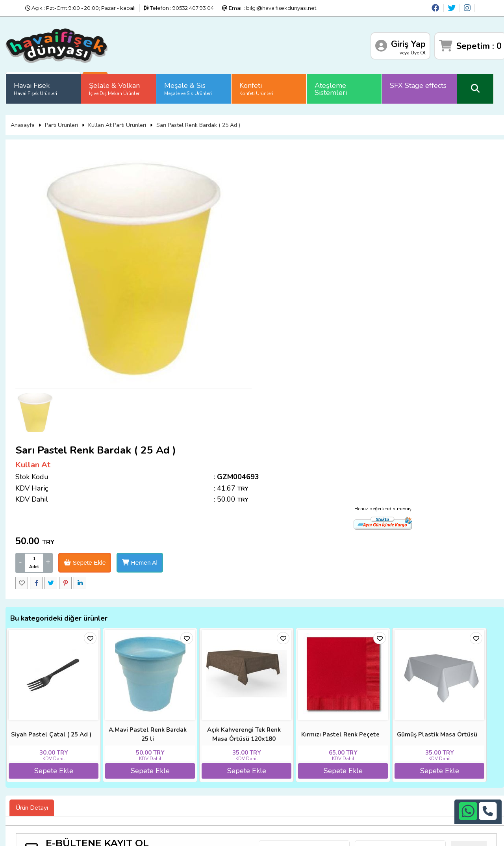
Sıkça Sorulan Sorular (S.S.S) (60, 775)
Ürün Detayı (34, 651)
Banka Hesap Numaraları (133, 736)
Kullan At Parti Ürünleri (119, 118)
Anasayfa (25, 118)
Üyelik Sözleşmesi (47, 765)
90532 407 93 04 (193, 8)
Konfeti (259, 85)
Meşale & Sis (190, 85)
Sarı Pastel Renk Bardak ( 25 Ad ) (200, 118)
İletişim (111, 765)
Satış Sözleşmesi (123, 755)
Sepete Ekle (327, 235)
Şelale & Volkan (117, 85)
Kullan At (274, 166)
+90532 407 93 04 (265, 762)
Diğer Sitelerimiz (46, 746)
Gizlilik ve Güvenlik (125, 775)
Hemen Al (384, 235)
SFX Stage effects (421, 82)
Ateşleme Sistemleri (333, 85)
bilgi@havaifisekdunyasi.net (281, 8)
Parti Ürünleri (63, 118)
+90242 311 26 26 (264, 753)
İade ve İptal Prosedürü (132, 746)
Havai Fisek (38, 85)
